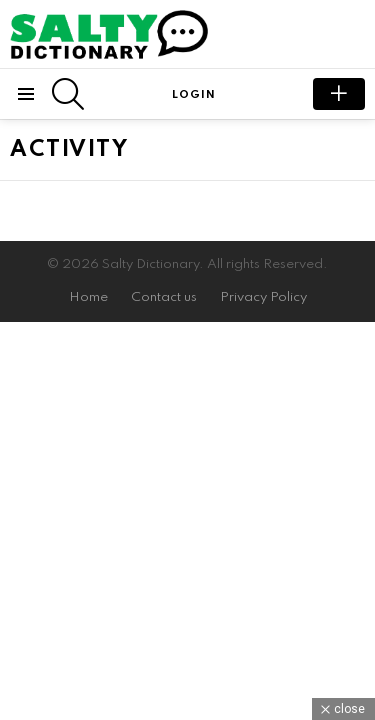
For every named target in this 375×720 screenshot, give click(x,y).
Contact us (164, 297)
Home (88, 297)
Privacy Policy (263, 297)
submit (339, 94)
